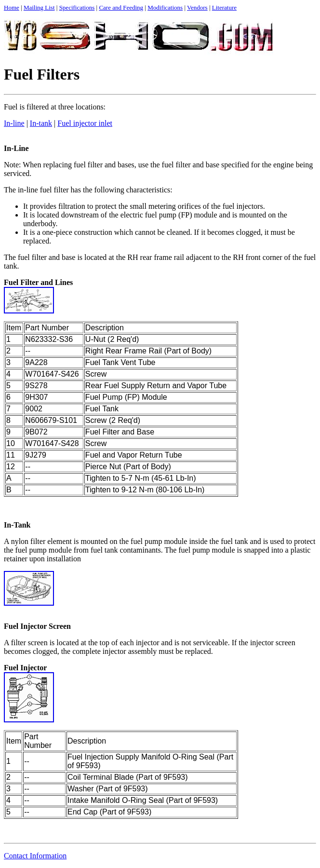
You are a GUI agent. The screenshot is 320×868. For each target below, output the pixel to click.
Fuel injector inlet (85, 123)
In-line (14, 123)
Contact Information (35, 856)
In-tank (41, 123)
